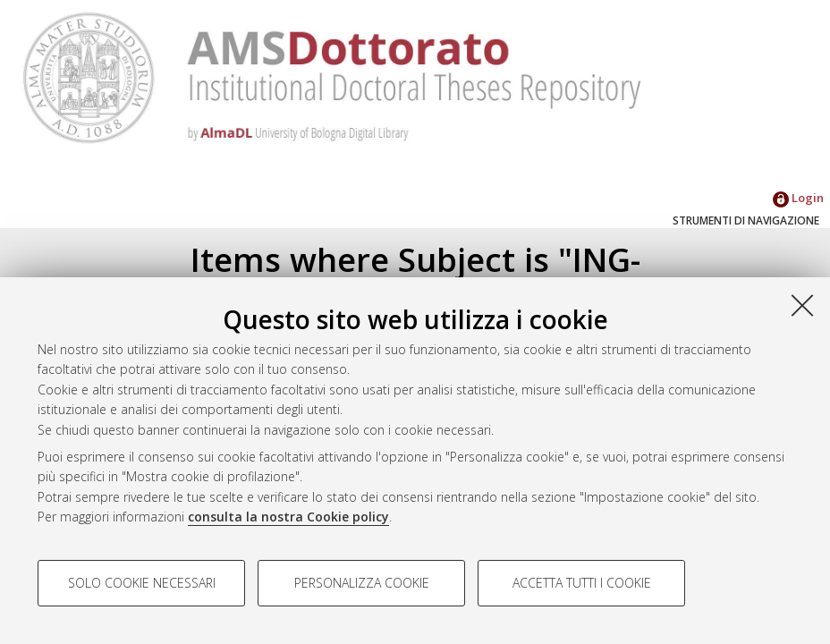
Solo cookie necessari (142, 583)
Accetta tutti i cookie (582, 583)
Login (798, 198)
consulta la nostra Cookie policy (288, 517)
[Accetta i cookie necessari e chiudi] (802, 305)
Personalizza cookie (362, 583)
